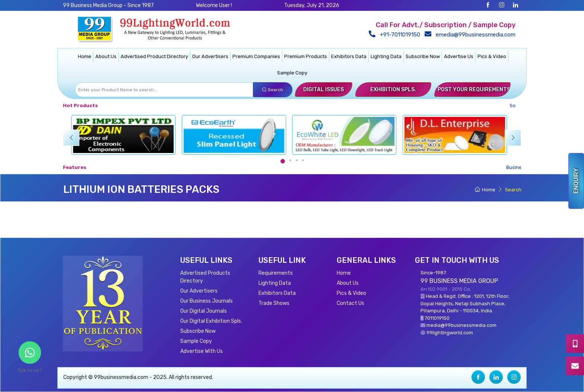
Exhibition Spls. (393, 90)
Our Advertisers (210, 56)
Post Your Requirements (474, 90)
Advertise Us (459, 56)
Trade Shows (274, 303)
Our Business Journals (207, 301)
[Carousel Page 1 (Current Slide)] (283, 161)
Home (85, 56)
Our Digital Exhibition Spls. (211, 321)
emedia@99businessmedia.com (472, 35)
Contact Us (350, 303)
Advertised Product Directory (154, 56)
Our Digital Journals (204, 311)
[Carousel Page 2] (290, 160)
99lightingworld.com (450, 333)
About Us (106, 56)
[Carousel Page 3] (297, 160)
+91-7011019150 (396, 35)
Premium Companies (256, 56)
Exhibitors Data (349, 56)
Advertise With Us (201, 351)
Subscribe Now (423, 56)
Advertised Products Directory (205, 277)
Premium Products (306, 56)
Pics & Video (492, 56)
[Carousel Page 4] (303, 160)
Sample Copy (292, 73)
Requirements (276, 273)
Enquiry (576, 181)
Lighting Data (386, 56)
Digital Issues (323, 90)
